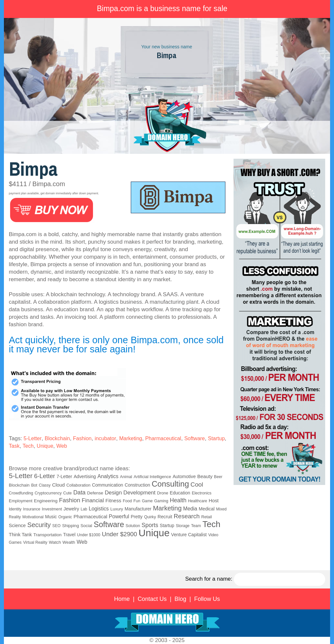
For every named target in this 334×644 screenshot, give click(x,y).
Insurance (32, 509)
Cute (68, 493)
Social (86, 526)
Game (147, 501)
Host (214, 501)
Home (122, 599)
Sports (150, 525)
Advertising (85, 477)
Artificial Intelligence (152, 477)
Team (196, 526)
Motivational (33, 517)
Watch (55, 542)
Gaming (161, 501)
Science (17, 525)
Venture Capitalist (189, 535)
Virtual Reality (35, 542)
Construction (137, 485)
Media (190, 509)
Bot (34, 485)
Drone (162, 493)
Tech (28, 446)
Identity (15, 509)
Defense (95, 493)
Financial (93, 500)
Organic (65, 517)
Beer (218, 477)
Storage (183, 526)
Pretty (137, 517)
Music (51, 517)
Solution (133, 526)
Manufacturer (138, 509)
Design (113, 493)
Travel (69, 535)
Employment (21, 501)
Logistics (99, 509)
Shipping (70, 526)
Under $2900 (119, 534)
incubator (105, 438)
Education (180, 493)
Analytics (108, 476)
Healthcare (197, 501)
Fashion (82, 438)
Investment (52, 509)
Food (127, 501)
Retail (207, 517)
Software (195, 438)
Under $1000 (89, 535)
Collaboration (78, 485)
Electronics (202, 493)
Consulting (170, 484)
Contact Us (152, 599)
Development (139, 493)
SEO (56, 526)
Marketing (130, 438)
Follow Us (207, 599)
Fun (137, 501)
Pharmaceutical (163, 438)
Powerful (119, 516)
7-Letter (65, 477)
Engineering (46, 501)
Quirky (150, 517)
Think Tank (20, 535)
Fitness (113, 500)
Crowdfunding (21, 493)
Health (178, 500)
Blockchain (57, 438)
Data (80, 492)
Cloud (59, 485)
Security (39, 525)
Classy (45, 485)
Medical (206, 509)
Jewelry (71, 509)
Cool (197, 484)
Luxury (117, 509)
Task (14, 446)
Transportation (47, 535)
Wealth (69, 542)
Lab (84, 509)
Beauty (205, 476)
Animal (126, 477)
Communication (108, 485)
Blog (180, 599)
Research (187, 516)
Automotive (184, 476)
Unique (45, 446)
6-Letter (44, 476)
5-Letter (32, 438)
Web (62, 446)
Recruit (165, 517)
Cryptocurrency (48, 493)
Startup (216, 438)
